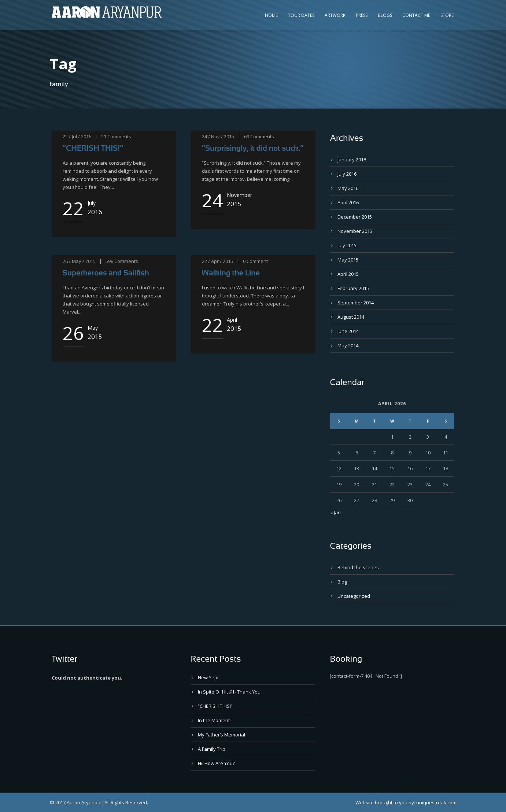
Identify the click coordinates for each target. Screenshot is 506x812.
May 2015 (348, 260)
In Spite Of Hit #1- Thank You (229, 692)
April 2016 (348, 202)
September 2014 (356, 303)
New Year (208, 677)
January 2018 (352, 160)
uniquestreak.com (436, 802)
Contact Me (416, 15)
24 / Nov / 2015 (218, 136)
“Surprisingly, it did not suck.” (253, 148)
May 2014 (348, 345)
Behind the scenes (358, 567)
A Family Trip (212, 749)
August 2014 (351, 317)
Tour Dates (301, 15)
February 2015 (353, 288)
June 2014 (348, 331)
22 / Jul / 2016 (77, 136)
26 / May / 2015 (79, 261)
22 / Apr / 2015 (217, 261)
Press (362, 15)
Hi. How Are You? (216, 763)
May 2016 (348, 188)
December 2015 (355, 217)
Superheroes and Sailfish (106, 273)
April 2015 (348, 274)
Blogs (385, 15)
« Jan (335, 512)
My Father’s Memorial (221, 735)
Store (447, 15)
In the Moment (214, 720)
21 (104, 136)
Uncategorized (354, 596)
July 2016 (347, 174)
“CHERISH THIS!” (93, 148)
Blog (342, 582)
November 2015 (355, 231)
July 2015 (347, 245)
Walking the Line (231, 273)
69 (247, 136)
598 (109, 261)
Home (271, 15)
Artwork (335, 15)
